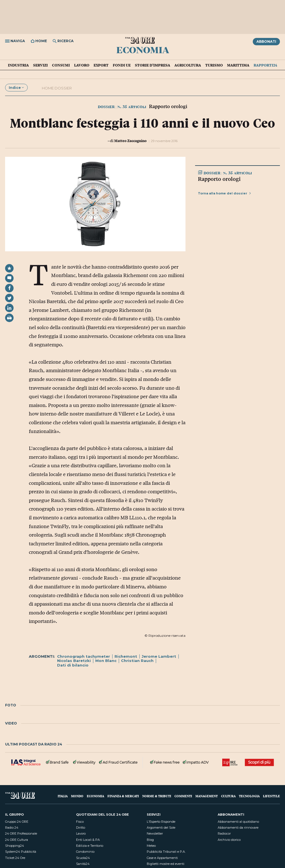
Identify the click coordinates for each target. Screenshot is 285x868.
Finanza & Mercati (123, 796)
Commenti (183, 796)
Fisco (80, 822)
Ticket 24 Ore (15, 858)
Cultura (228, 796)
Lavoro (82, 65)
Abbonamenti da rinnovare (238, 828)
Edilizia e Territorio (90, 846)
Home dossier (57, 88)
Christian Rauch (137, 661)
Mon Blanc (106, 661)
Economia (143, 50)
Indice (16, 88)
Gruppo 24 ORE (17, 822)
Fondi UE (122, 65)
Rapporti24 (265, 65)
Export (101, 65)
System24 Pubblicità (21, 852)
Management (207, 796)
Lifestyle (271, 796)
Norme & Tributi (157, 796)
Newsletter (155, 833)
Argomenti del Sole (161, 828)
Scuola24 (83, 858)
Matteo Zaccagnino (130, 141)
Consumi (61, 65)
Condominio (85, 852)
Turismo (214, 65)
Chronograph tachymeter (84, 656)
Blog (150, 840)
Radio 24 (12, 828)
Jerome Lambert (159, 656)
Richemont (126, 656)
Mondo (77, 796)
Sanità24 (83, 864)
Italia (63, 796)
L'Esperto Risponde (161, 822)
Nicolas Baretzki (74, 661)
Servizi (40, 65)
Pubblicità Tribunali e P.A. (166, 852)
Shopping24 (15, 846)
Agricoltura (188, 65)
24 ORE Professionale (21, 833)
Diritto (81, 828)
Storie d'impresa (153, 65)
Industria (18, 65)
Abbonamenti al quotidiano (238, 822)
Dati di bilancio (73, 665)
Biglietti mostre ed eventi (166, 864)
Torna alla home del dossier (224, 193)
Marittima (238, 65)
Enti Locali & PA (88, 840)
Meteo (151, 846)
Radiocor (224, 833)
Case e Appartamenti (162, 858)
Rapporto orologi (219, 179)
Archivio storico (229, 840)
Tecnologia (249, 796)
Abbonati (266, 41)
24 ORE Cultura (17, 840)
